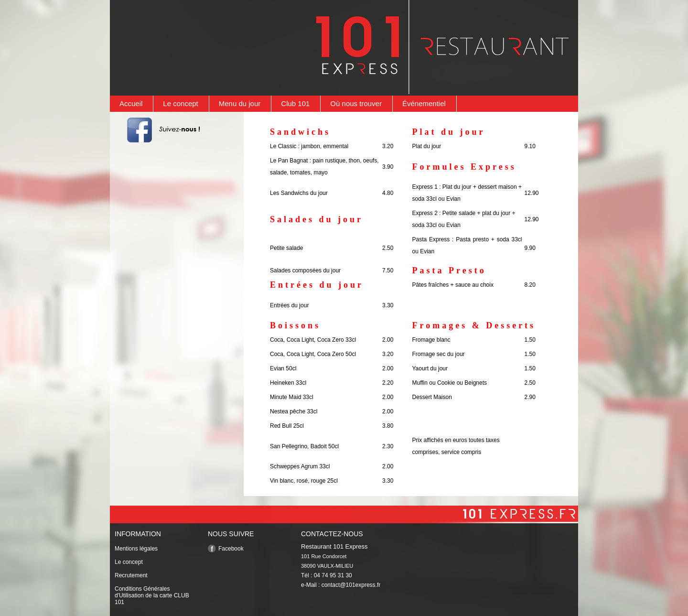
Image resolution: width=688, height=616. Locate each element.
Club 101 (295, 103)
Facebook (231, 549)
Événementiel (424, 103)
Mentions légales (136, 549)
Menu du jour (240, 103)
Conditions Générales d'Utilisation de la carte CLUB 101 (152, 595)
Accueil (131, 103)
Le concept (180, 103)
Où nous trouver (356, 103)
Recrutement (131, 575)
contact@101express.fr (351, 585)
